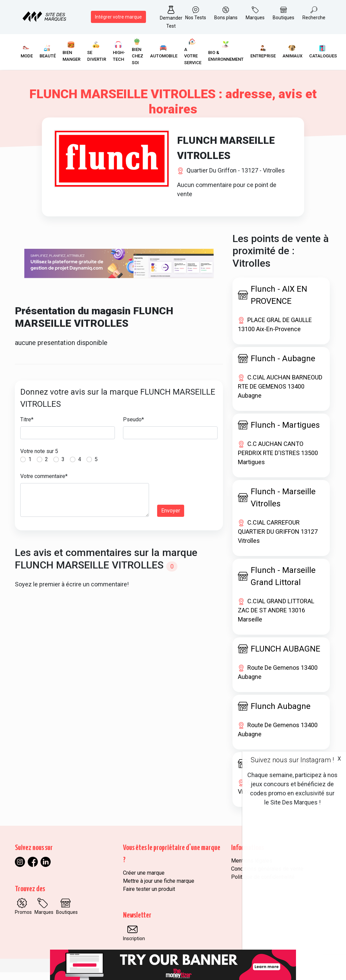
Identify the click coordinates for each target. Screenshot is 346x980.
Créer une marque (144, 881)
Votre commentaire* (44, 484)
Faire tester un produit (149, 897)
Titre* (27, 427)
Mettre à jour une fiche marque (159, 889)
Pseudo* (133, 427)
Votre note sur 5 (39, 459)
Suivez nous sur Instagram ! (292, 760)
